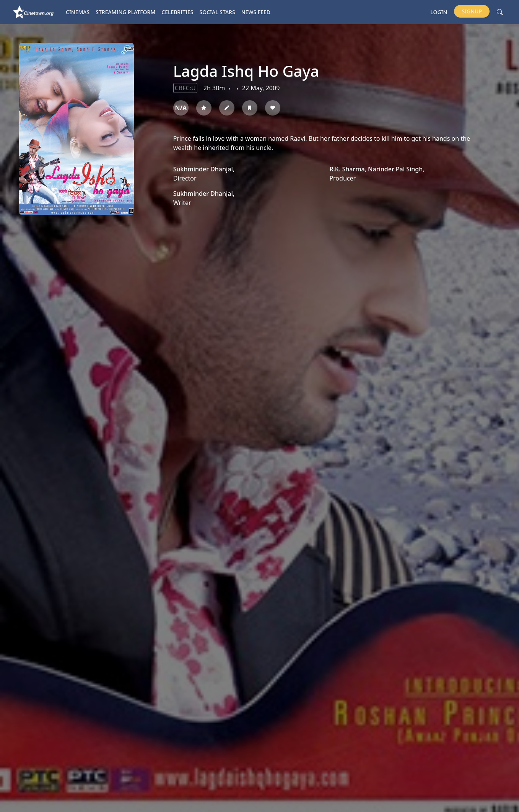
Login (439, 12)
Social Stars (217, 12)
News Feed (256, 12)
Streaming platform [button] (125, 12)
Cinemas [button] (78, 12)
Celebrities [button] (177, 12)
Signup (472, 11)
